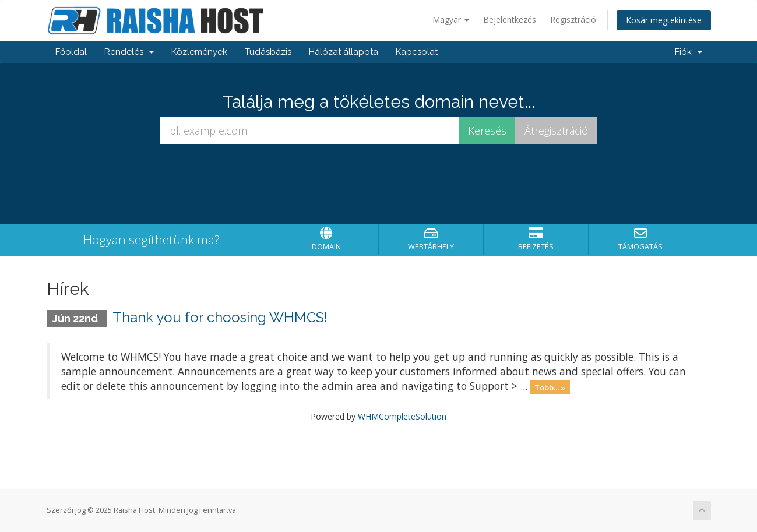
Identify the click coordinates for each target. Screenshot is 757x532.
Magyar (451, 20)
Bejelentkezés (510, 20)
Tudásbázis (268, 52)
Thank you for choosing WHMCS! (220, 317)
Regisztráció (573, 20)
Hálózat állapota (344, 52)
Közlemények (199, 52)
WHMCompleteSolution (402, 416)
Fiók (689, 52)
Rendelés (129, 52)
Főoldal (71, 52)
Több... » (550, 387)
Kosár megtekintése (664, 20)
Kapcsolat (417, 52)
